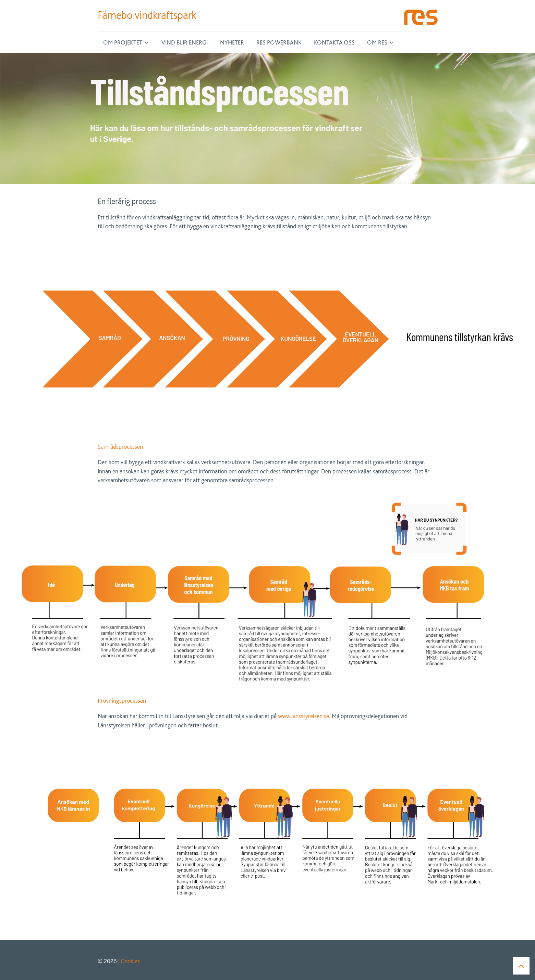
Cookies (130, 961)
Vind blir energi (185, 42)
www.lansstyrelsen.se (303, 716)
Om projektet (123, 42)
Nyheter (232, 42)
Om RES (377, 42)
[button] (521, 965)
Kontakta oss (334, 42)
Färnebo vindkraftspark (147, 15)
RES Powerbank (279, 42)
